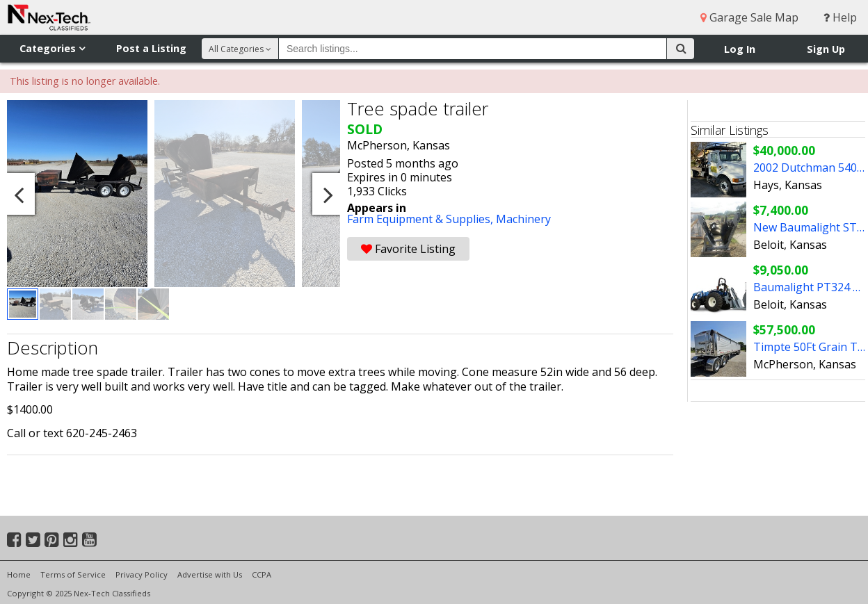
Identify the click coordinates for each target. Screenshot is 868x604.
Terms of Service (73, 574)
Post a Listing (151, 48)
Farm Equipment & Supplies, (421, 219)
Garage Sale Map (749, 17)
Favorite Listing (408, 249)
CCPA (262, 574)
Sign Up (826, 49)
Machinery (523, 219)
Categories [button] (52, 48)
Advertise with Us (210, 574)
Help (840, 17)
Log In (740, 49)
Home (19, 574)
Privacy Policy (142, 574)
